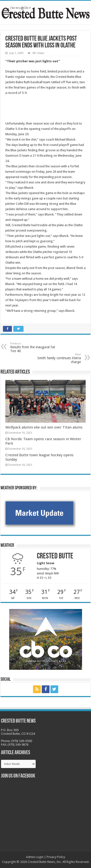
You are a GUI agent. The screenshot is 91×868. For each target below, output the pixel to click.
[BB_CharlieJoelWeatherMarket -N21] (39, 513)
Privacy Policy (56, 857)
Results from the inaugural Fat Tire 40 (35, 347)
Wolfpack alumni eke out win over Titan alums (44, 427)
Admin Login (35, 857)
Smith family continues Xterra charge (56, 358)
